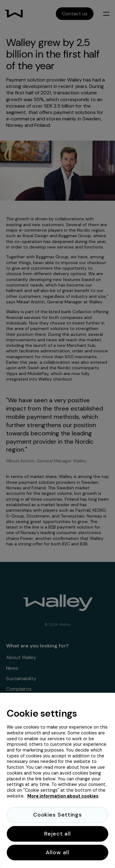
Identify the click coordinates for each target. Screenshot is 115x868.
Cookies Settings (57, 815)
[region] (57, 780)
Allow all (57, 852)
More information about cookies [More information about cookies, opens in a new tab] (63, 796)
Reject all (57, 834)
